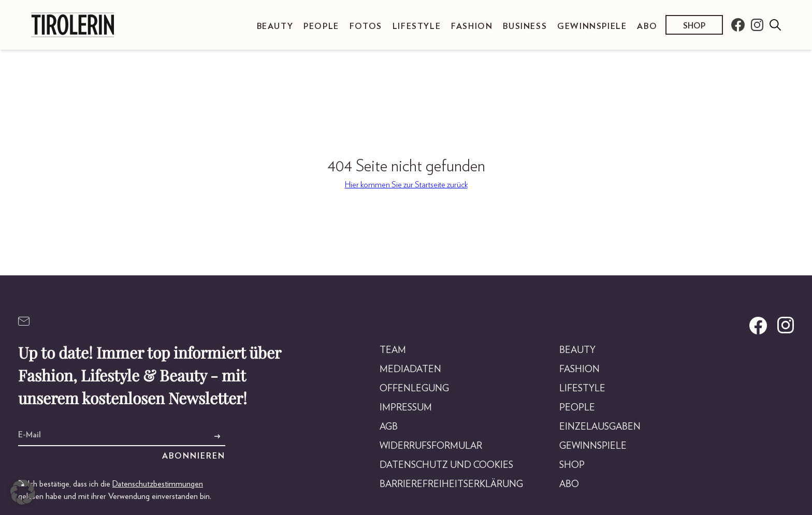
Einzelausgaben (600, 427)
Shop (694, 26)
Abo (647, 26)
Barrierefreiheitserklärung (451, 484)
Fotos (366, 26)
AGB (389, 427)
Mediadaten (410, 370)
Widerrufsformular (431, 446)
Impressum (406, 408)
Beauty (275, 26)
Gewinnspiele (592, 26)
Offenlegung (414, 389)
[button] (23, 492)
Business (525, 26)
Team (393, 350)
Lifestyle (417, 26)
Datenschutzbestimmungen (158, 484)
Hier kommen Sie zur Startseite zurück (406, 185)
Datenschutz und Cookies (446, 465)
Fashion (472, 26)
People (321, 26)
